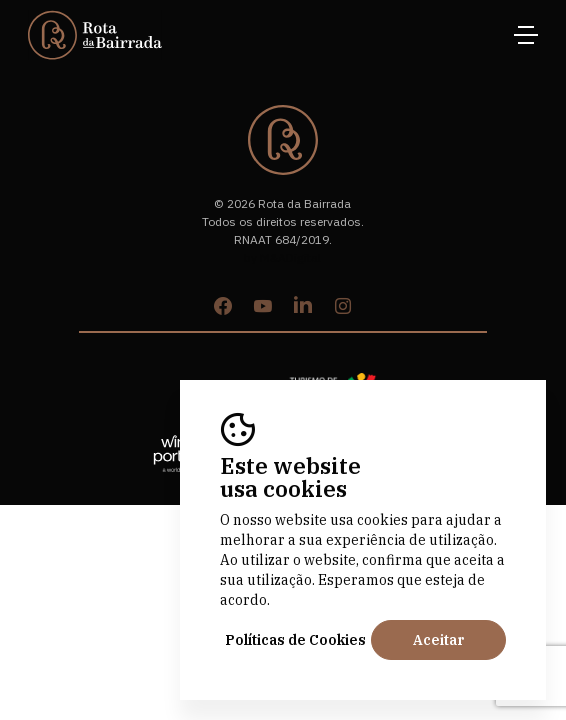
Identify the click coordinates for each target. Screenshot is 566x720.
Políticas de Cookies (295, 640)
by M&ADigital (282, 257)
